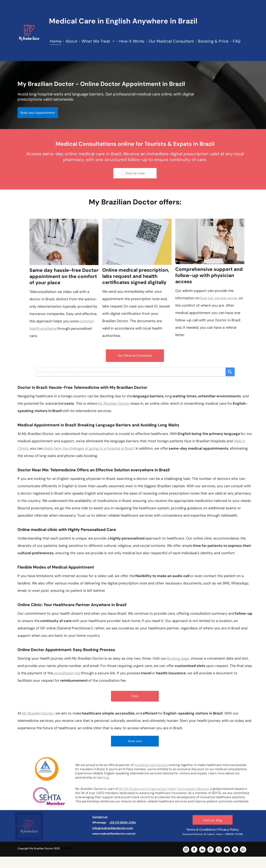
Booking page (178, 658)
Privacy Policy (228, 830)
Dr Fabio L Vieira (213, 834)
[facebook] (194, 850)
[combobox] (130, 372)
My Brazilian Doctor (114, 403)
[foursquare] (210, 850)
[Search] (230, 372)
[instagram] (186, 850)
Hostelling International (151, 765)
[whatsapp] (243, 850)
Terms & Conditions (201, 830)
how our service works (219, 298)
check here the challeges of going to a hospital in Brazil (89, 448)
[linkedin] (202, 850)
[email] (219, 850)
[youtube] (227, 850)
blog (106, 777)
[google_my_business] (235, 850)
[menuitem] (56, 41)
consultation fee (67, 673)
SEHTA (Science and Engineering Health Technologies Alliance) (164, 789)
